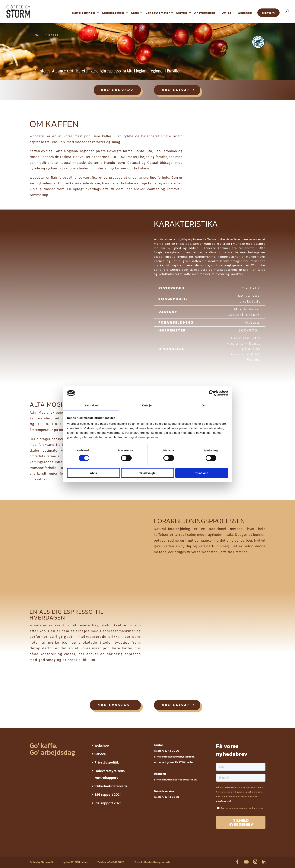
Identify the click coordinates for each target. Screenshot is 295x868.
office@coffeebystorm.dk (179, 756)
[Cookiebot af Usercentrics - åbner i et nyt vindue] (212, 393)
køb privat (176, 90)
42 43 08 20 (172, 751)
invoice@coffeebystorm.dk (180, 779)
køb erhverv (117, 90)
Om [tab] (204, 405)
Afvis (93, 473)
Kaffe (135, 13)
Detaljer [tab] (147, 405)
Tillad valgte (147, 473)
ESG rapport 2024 (108, 794)
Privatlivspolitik (107, 762)
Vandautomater (158, 13)
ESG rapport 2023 (108, 803)
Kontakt (268, 13)
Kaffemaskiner (113, 13)
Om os (226, 13)
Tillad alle (201, 473)
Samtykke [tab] (91, 405)
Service (182, 13)
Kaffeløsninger (84, 13)
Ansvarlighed (205, 13)
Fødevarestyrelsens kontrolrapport (87, 851)
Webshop (245, 13)
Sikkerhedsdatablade (111, 786)
